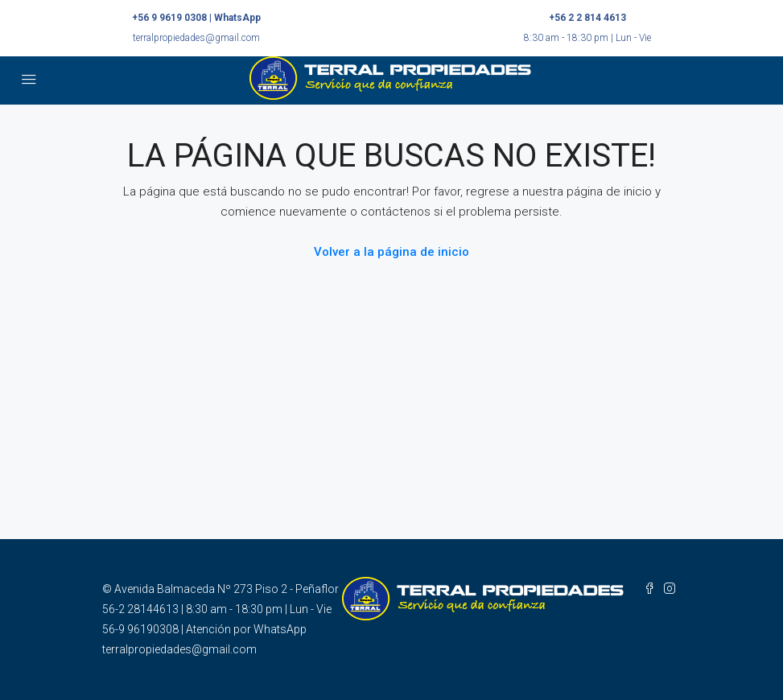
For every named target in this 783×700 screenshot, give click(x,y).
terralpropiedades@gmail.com (196, 38)
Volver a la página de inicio (391, 252)
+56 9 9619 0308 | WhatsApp (196, 18)
